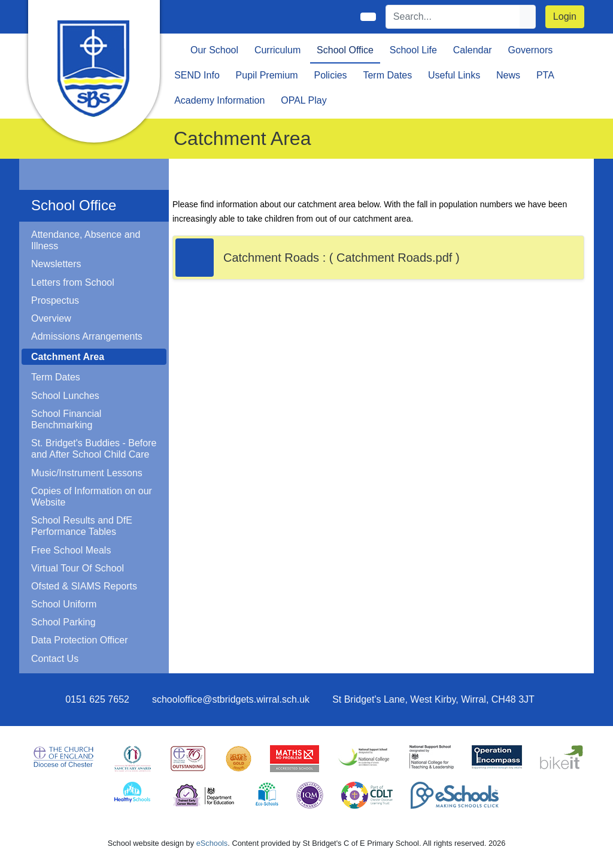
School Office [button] (345, 50)
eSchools (212, 843)
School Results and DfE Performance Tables (82, 526)
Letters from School (73, 282)
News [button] (508, 75)
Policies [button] (330, 75)
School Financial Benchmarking (66, 419)
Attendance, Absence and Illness (86, 240)
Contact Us (55, 659)
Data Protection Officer (80, 640)
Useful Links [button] (454, 75)
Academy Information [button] (219, 100)
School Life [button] (413, 50)
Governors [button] (531, 50)
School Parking (63, 622)
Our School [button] (214, 50)
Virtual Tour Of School (78, 568)
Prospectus (55, 300)
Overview (51, 318)
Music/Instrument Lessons (87, 473)
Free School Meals (71, 550)
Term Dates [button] (387, 75)
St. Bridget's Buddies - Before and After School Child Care (94, 449)
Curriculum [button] (277, 50)
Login (565, 16)
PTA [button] (545, 75)
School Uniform (64, 604)
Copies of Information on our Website (92, 497)
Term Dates (56, 377)
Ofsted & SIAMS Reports (84, 586)
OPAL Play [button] (304, 100)
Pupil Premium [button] (267, 75)
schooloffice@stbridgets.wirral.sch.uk (231, 699)
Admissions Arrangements (87, 336)
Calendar (473, 50)
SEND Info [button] (197, 75)
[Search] (453, 17)
